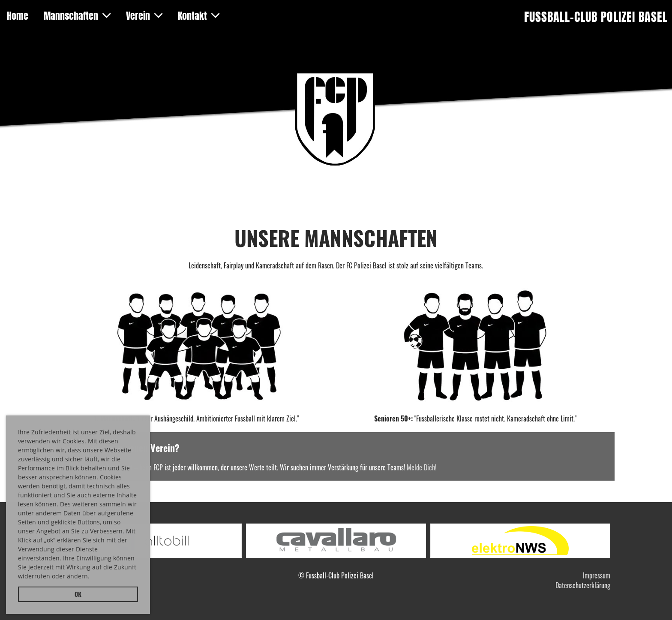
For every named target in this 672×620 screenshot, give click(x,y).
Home (18, 16)
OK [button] (78, 594)
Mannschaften (77, 16)
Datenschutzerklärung (583, 585)
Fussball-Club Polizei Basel (596, 17)
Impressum (597, 575)
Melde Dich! (421, 467)
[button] (93, 578)
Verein (144, 16)
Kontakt (199, 16)
